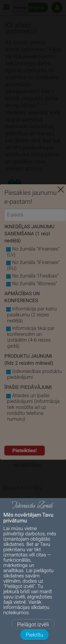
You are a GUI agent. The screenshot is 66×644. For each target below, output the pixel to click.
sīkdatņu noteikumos (26, 610)
